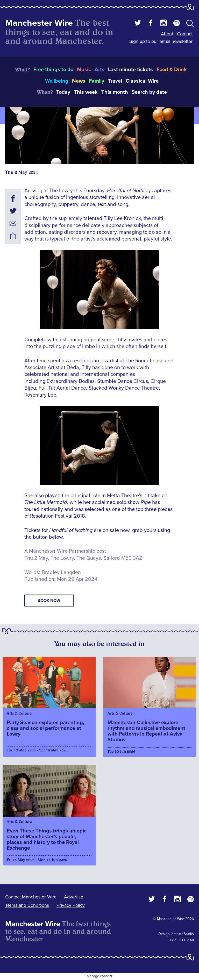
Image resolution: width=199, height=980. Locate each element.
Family (97, 81)
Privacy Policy (71, 905)
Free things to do (53, 70)
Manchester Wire (39, 23)
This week (86, 92)
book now (49, 601)
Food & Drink (172, 70)
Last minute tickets (130, 70)
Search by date (149, 92)
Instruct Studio (182, 934)
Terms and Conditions (27, 905)
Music (84, 70)
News (79, 81)
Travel (115, 81)
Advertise (74, 897)
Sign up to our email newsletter (161, 41)
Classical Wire (142, 81)
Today (63, 92)
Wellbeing (57, 81)
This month (115, 92)
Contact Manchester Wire (31, 897)
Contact (185, 34)
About (167, 34)
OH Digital (186, 940)
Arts (99, 70)
